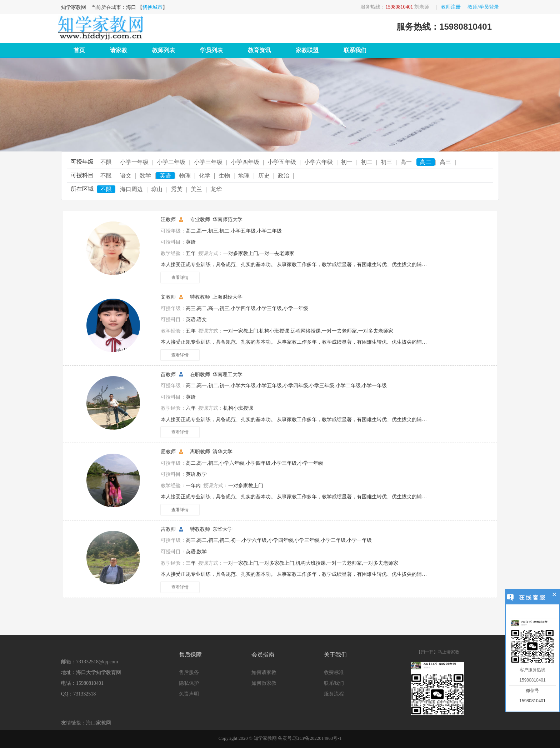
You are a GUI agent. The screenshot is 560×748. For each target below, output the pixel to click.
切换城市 (152, 7)
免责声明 (189, 694)
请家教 (119, 50)
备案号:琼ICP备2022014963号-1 (310, 738)
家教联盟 (307, 50)
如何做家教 (264, 683)
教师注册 (451, 7)
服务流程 (334, 694)
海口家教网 (99, 723)
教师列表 (164, 50)
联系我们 (355, 50)
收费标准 (334, 672)
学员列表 (211, 50)
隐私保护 (189, 683)
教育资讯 (259, 50)
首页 (79, 50)
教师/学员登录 (483, 7)
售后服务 (189, 672)
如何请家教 (264, 672)
